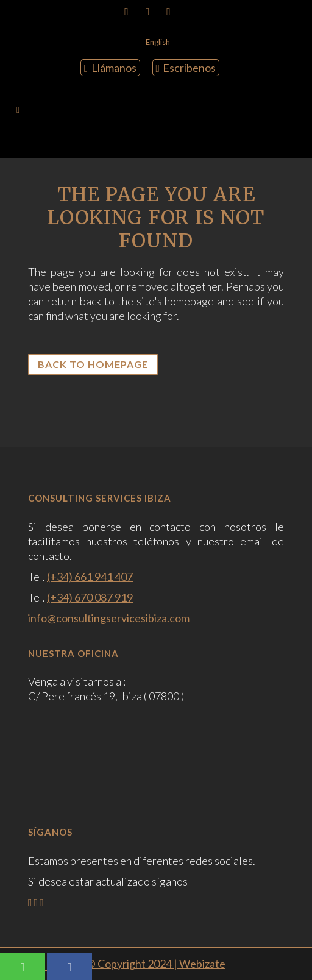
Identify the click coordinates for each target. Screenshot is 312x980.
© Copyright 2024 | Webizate (156, 964)
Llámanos (110, 68)
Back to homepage (93, 364)
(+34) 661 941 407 (90, 577)
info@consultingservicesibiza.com (109, 618)
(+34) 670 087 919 (90, 597)
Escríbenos (186, 68)
